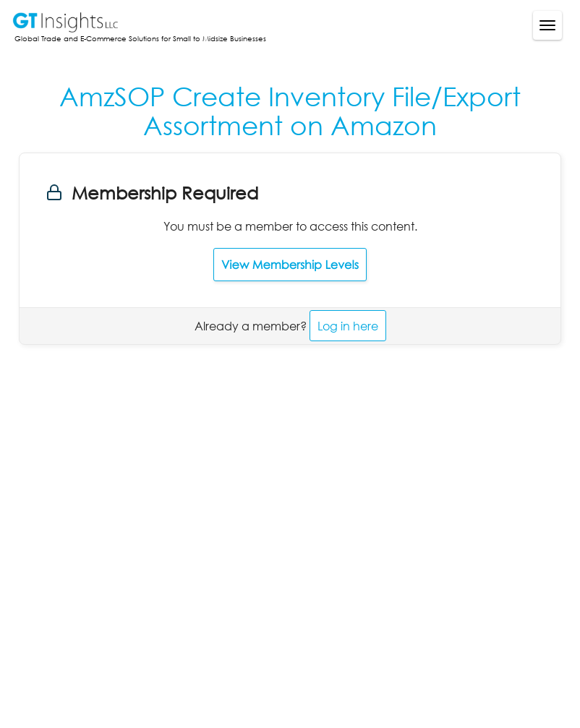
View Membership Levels (290, 265)
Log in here (348, 326)
